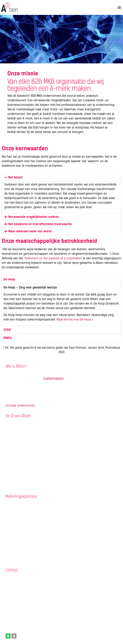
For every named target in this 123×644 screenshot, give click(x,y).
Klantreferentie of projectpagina (27, 423)
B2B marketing (15, 539)
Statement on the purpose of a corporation (53, 258)
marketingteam (54, 378)
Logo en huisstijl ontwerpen (24, 472)
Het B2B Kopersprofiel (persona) (27, 518)
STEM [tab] (7, 330)
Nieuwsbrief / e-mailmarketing (26, 458)
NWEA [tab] (8, 338)
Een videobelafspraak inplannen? (28, 612)
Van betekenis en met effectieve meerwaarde (40, 224)
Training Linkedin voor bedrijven (27, 486)
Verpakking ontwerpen (20, 479)
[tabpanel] (61, 305)
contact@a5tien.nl (17, 598)
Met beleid (15, 177)
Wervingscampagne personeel (26, 437)
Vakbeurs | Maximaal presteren (26, 532)
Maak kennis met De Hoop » (75, 319)
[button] (119, 7)
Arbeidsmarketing (17, 546)
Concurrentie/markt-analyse (25, 511)
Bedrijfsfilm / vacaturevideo (24, 465)
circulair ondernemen (20, 406)
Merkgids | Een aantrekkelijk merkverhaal (33, 525)
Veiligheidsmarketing (19, 553)
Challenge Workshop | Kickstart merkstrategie (36, 504)
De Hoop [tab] (9, 279)
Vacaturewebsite (16, 444)
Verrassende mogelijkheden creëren (34, 217)
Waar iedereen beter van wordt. (30, 231)
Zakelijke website (17, 431)
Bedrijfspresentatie (18, 451)
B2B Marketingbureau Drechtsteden (29, 605)
